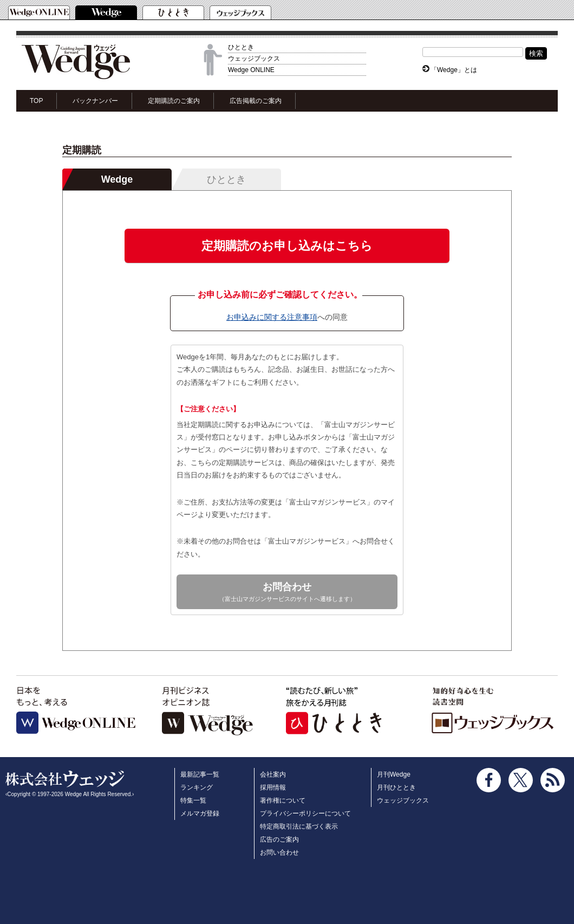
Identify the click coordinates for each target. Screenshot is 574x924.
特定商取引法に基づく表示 (299, 826)
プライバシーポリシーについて (305, 813)
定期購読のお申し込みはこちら (287, 246)
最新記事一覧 (200, 774)
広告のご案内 (279, 839)
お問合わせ (287, 593)
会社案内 (273, 774)
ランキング (197, 787)
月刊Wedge (394, 774)
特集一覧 (193, 800)
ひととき (241, 47)
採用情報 (273, 787)
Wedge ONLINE (251, 70)
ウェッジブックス (254, 59)
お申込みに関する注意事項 (272, 317)
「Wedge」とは (454, 70)
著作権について (283, 800)
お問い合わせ (279, 852)
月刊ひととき (396, 787)
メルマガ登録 (200, 813)
